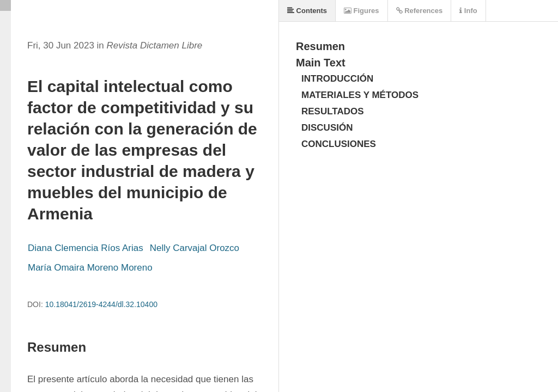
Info (468, 11)
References (420, 11)
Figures (362, 11)
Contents (307, 11)
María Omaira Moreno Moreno (90, 268)
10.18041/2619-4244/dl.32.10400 (101, 304)
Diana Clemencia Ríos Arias (86, 248)
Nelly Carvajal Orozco (195, 248)
